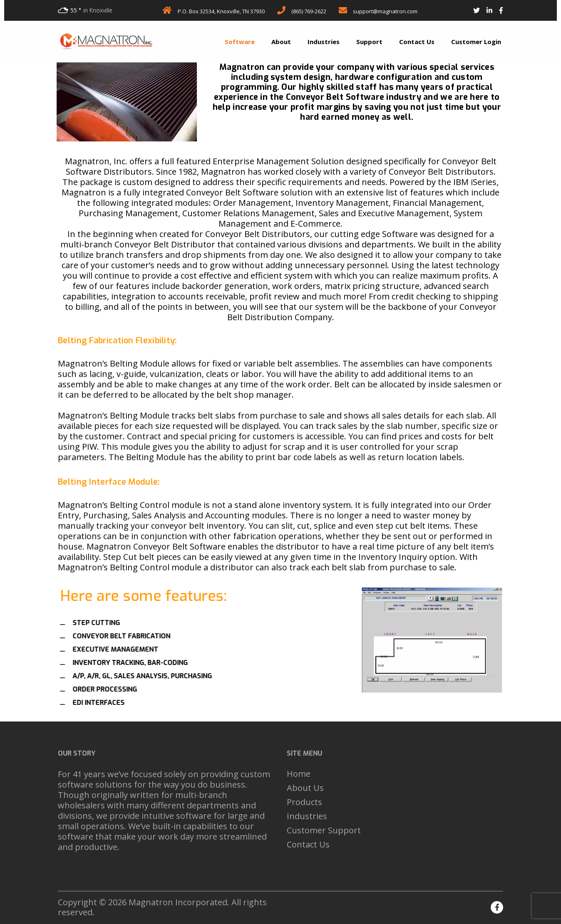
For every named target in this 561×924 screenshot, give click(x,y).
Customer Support (324, 830)
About (281, 42)
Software (240, 42)
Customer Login (476, 42)
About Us (305, 788)
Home (299, 774)
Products (304, 802)
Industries (324, 42)
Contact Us (417, 42)
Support (369, 42)
